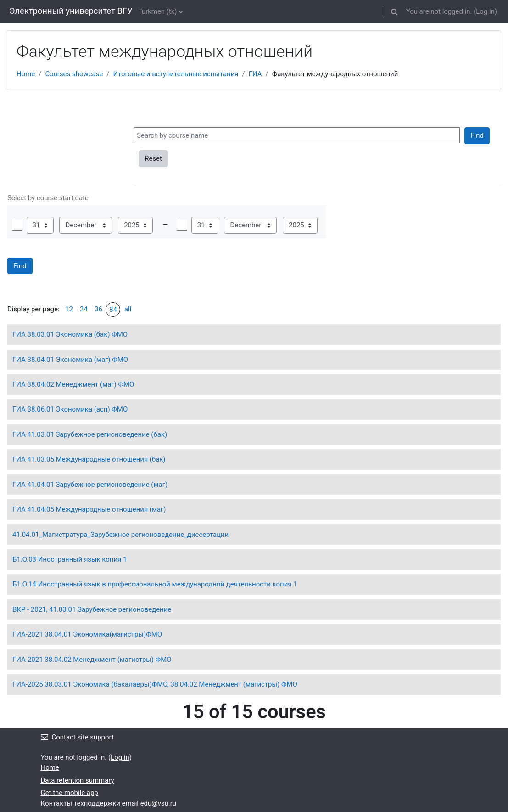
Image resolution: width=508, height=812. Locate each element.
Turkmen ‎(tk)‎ (158, 11)
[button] (395, 11)
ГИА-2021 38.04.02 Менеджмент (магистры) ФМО (92, 660)
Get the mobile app (70, 793)
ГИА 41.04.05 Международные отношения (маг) (89, 509)
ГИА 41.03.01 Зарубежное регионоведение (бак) (90, 434)
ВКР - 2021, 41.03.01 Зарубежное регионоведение (92, 609)
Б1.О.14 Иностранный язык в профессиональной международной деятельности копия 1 (155, 584)
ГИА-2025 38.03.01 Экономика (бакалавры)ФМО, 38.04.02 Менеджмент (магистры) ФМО (155, 684)
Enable (17, 225)
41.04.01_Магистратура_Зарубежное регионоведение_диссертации (120, 535)
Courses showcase (74, 74)
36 (98, 309)
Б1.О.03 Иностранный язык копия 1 (70, 559)
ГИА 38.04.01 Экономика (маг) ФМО (70, 360)
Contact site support (77, 737)
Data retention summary (78, 780)
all (128, 309)
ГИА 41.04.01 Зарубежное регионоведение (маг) (90, 485)
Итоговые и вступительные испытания (176, 74)
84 (113, 310)
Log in (485, 11)
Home (26, 74)
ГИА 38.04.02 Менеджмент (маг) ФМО (73, 384)
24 (84, 309)
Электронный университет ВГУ (71, 11)
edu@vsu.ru (158, 803)
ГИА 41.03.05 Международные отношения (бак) (89, 459)
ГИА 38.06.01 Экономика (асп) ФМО (70, 409)
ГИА (255, 74)
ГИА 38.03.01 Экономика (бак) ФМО (70, 334)
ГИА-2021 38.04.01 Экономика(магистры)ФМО (87, 634)
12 (69, 309)
